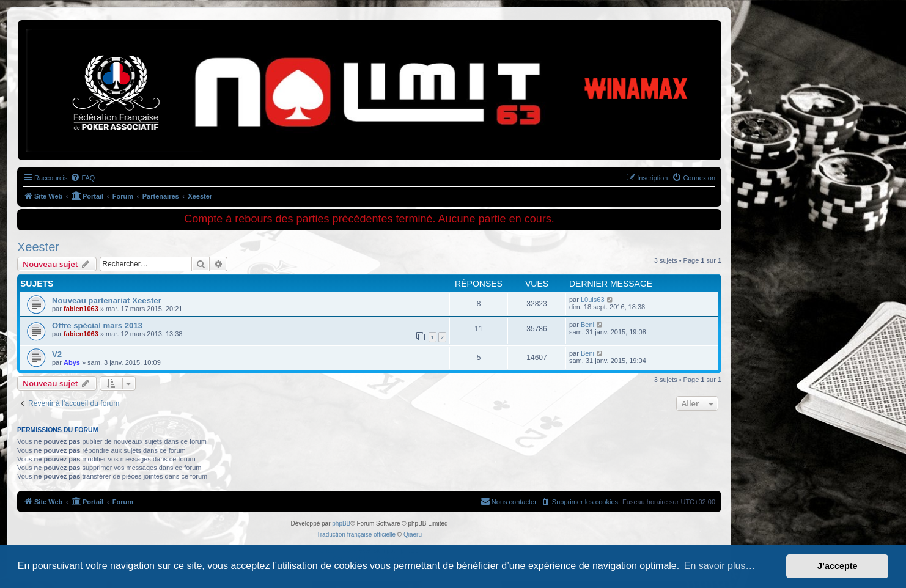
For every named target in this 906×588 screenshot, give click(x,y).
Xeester (38, 247)
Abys (72, 362)
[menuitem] (83, 178)
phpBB (341, 524)
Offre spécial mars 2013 (97, 325)
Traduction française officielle (356, 535)
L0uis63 (593, 300)
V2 (57, 354)
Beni (587, 325)
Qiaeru (413, 535)
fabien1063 (81, 309)
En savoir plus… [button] (720, 566)
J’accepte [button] (838, 566)
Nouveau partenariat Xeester (107, 300)
